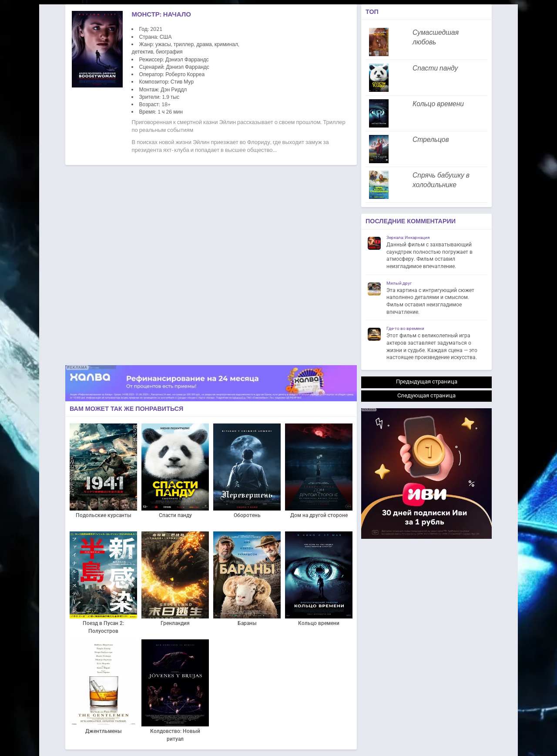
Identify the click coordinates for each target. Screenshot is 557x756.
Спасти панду (175, 515)
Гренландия (175, 623)
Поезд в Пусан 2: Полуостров (103, 627)
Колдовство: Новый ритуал (175, 735)
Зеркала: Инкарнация (408, 237)
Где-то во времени (405, 328)
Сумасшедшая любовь (436, 37)
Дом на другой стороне (319, 515)
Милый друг (399, 283)
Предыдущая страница (427, 381)
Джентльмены (104, 731)
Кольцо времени (319, 623)
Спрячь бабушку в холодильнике (441, 180)
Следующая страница (426, 395)
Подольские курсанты (104, 515)
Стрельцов (431, 140)
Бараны (247, 623)
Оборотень (247, 515)
